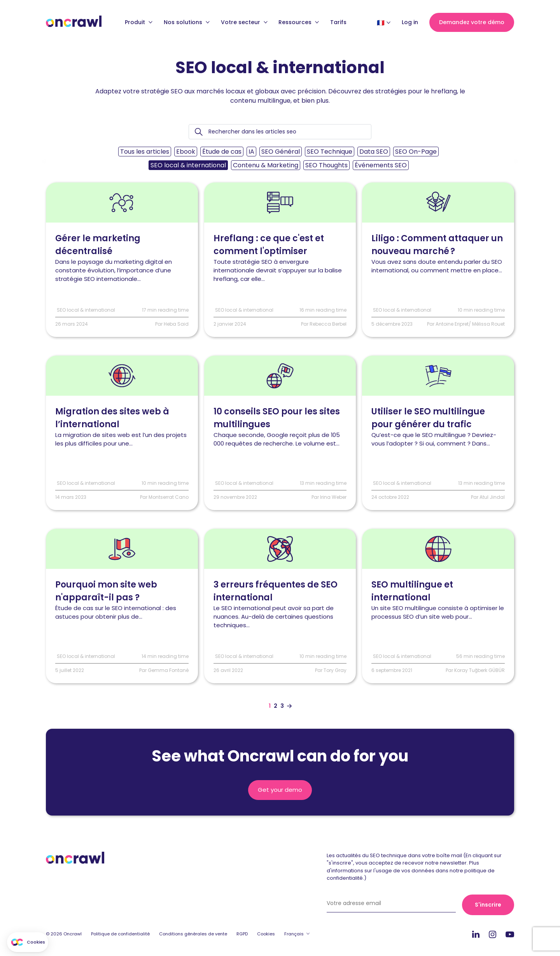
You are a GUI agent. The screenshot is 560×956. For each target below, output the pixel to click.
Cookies (266, 934)
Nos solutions (187, 25)
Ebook (186, 152)
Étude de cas (222, 152)
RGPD (242, 934)
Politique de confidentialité (120, 934)
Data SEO (374, 152)
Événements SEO (381, 165)
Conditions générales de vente (193, 934)
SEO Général (281, 152)
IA (251, 152)
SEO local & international (188, 165)
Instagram (493, 934)
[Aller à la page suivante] (289, 706)
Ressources (299, 25)
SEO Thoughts (326, 165)
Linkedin (476, 935)
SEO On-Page (416, 152)
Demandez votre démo (472, 25)
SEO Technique (330, 152)
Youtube (510, 935)
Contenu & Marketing (266, 165)
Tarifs (338, 25)
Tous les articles (145, 152)
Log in (410, 25)
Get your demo (280, 790)
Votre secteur (244, 25)
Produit (139, 25)
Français (294, 934)
